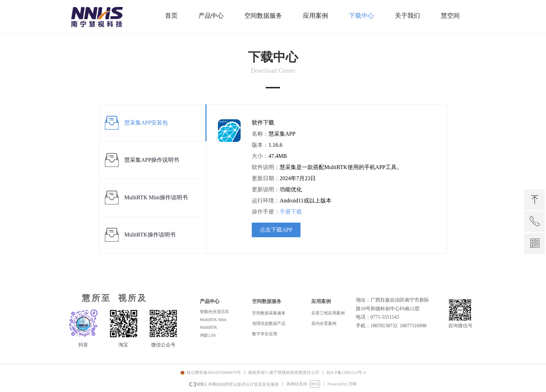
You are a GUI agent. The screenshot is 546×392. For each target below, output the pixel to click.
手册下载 (291, 212)
